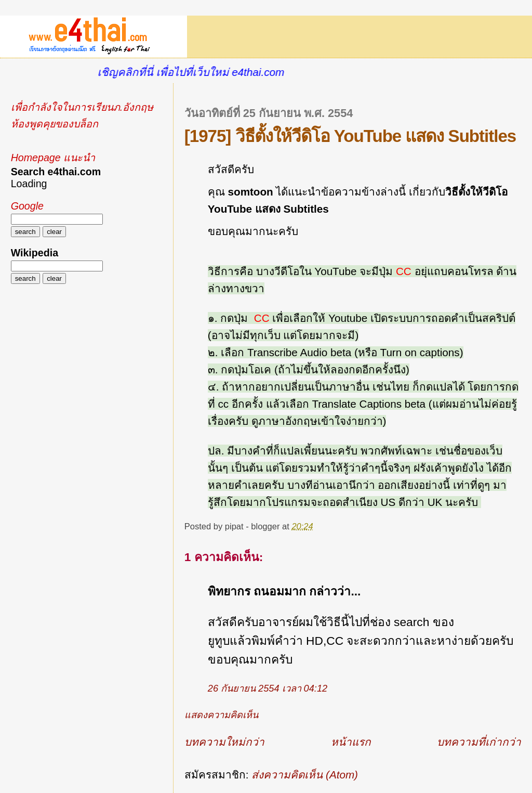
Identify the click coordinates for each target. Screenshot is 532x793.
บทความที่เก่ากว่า (479, 742)
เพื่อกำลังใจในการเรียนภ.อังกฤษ (82, 107)
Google (27, 206)
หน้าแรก (351, 742)
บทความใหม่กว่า (224, 742)
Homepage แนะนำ (53, 158)
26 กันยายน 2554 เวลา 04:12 (268, 688)
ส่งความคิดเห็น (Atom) (305, 775)
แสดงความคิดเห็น (221, 715)
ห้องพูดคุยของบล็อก (55, 124)
